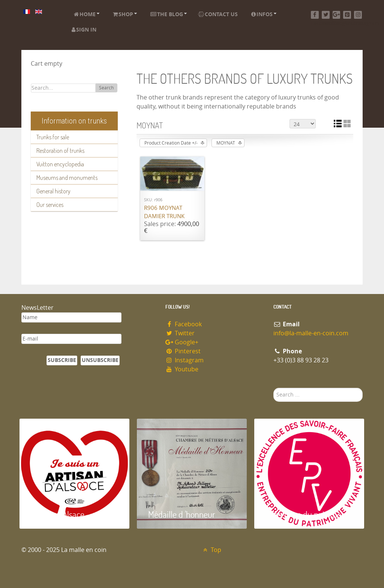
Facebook (184, 324)
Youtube (182, 369)
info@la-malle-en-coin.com (311, 333)
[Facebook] (315, 15)
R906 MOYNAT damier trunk (164, 212)
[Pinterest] (347, 15)
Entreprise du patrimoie (306, 514)
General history (53, 191)
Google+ (182, 342)
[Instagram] (358, 15)
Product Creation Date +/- (171, 143)
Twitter (180, 333)
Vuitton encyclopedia (60, 164)
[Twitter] (326, 15)
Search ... (274, 388)
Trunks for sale (53, 137)
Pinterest (183, 351)
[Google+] (337, 15)
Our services (50, 205)
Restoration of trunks (60, 151)
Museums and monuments (67, 178)
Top (211, 550)
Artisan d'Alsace (58, 514)
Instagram (184, 360)
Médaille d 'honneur (182, 514)
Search (106, 88)
